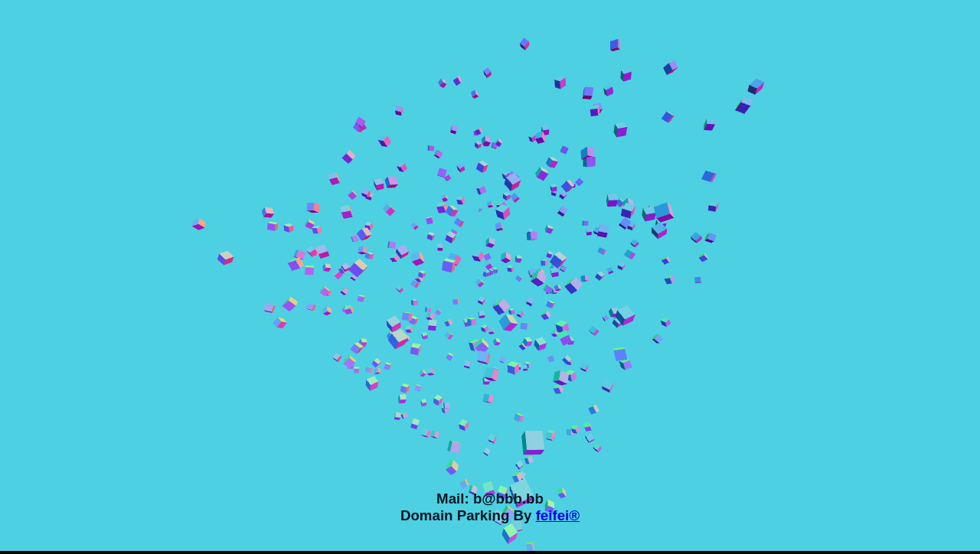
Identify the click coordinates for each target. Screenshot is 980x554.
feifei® (558, 515)
